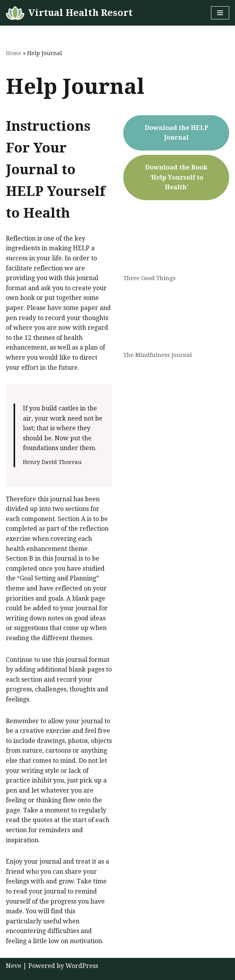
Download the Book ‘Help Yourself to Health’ (176, 177)
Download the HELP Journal (176, 133)
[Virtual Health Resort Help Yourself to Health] (69, 13)
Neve (14, 966)
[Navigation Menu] (220, 13)
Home (14, 53)
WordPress (82, 966)
